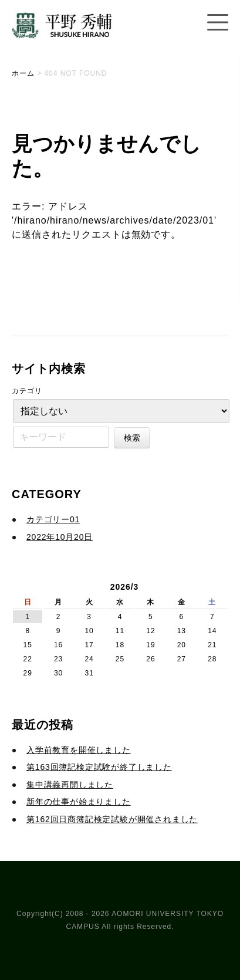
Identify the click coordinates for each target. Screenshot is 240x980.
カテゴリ (27, 391)
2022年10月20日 (60, 537)
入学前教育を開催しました (79, 750)
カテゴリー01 (53, 519)
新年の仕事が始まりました (79, 802)
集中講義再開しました (70, 785)
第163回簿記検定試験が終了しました (99, 767)
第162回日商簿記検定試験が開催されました (112, 819)
